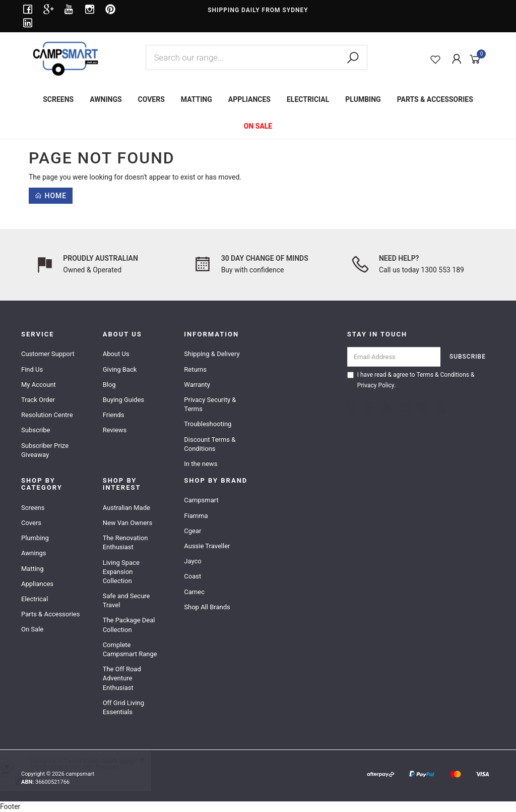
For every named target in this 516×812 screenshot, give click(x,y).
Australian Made (126, 508)
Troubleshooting (208, 424)
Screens (33, 508)
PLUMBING (363, 99)
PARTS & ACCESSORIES (435, 99)
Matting (33, 569)
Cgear (192, 531)
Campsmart (201, 500)
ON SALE (258, 126)
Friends (114, 415)
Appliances (37, 584)
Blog (109, 385)
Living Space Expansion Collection (121, 572)
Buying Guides (123, 400)
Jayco (192, 561)
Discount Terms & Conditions (210, 444)
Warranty (197, 385)
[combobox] (256, 57)
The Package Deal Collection (129, 625)
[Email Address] (394, 357)
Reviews (115, 430)
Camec (194, 592)
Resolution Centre (47, 415)
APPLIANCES (249, 99)
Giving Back (120, 369)
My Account (39, 385)
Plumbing (35, 538)
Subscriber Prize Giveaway (45, 450)
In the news (201, 464)
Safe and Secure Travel (126, 600)
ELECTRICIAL (308, 99)
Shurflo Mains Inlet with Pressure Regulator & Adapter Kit (85, 770)
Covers (31, 523)
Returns (195, 369)
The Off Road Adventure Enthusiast (122, 678)
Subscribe (36, 430)
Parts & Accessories (50, 614)
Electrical (35, 599)
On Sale (32, 629)
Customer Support (48, 354)
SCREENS (58, 99)
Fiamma (196, 516)
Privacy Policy (376, 385)
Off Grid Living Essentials (123, 707)
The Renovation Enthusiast (125, 542)
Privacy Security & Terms (210, 404)
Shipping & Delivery (212, 354)
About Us (116, 354)
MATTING (197, 99)
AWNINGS (106, 99)
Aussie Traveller (207, 546)
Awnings (34, 553)
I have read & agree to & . (411, 380)
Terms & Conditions (443, 375)
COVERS (151, 99)
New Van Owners (128, 523)
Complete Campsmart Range (130, 649)
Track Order (38, 400)
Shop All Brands (207, 607)
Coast (192, 576)
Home (51, 196)
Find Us (32, 369)
